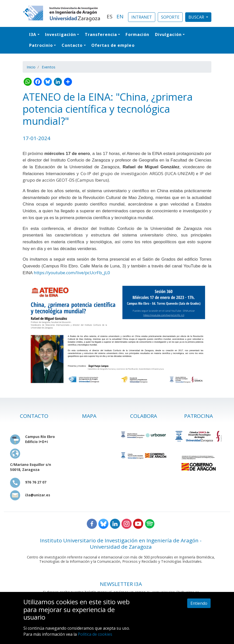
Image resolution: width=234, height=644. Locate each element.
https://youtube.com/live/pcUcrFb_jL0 (72, 273)
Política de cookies (95, 634)
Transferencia (101, 34)
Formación (137, 34)
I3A (33, 34)
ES (110, 16)
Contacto (72, 45)
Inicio (31, 67)
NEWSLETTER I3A (121, 584)
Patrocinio (41, 45)
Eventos (49, 67)
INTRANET (142, 17)
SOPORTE (170, 17)
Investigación (61, 34)
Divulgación (168, 34)
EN (120, 16)
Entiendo (199, 603)
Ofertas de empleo (113, 45)
